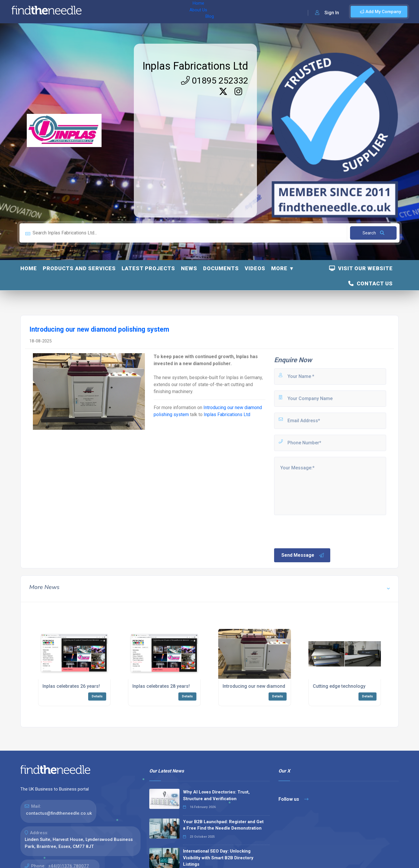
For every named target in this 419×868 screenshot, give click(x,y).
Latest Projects (148, 268)
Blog (145, 12)
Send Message (303, 555)
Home (103, 12)
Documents (221, 268)
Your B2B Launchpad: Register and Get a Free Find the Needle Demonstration (223, 825)
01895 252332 (215, 81)
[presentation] (317, 531)
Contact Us (371, 283)
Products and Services (79, 268)
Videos (255, 268)
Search (373, 233)
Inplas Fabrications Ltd (195, 66)
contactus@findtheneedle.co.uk (59, 813)
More (279, 268)
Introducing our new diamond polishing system (273, 686)
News (189, 268)
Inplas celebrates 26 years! (71, 686)
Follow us (293, 799)
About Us (125, 12)
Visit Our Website (361, 268)
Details (97, 696)
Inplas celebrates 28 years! (161, 686)
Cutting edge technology (339, 686)
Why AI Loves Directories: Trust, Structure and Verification (216, 795)
